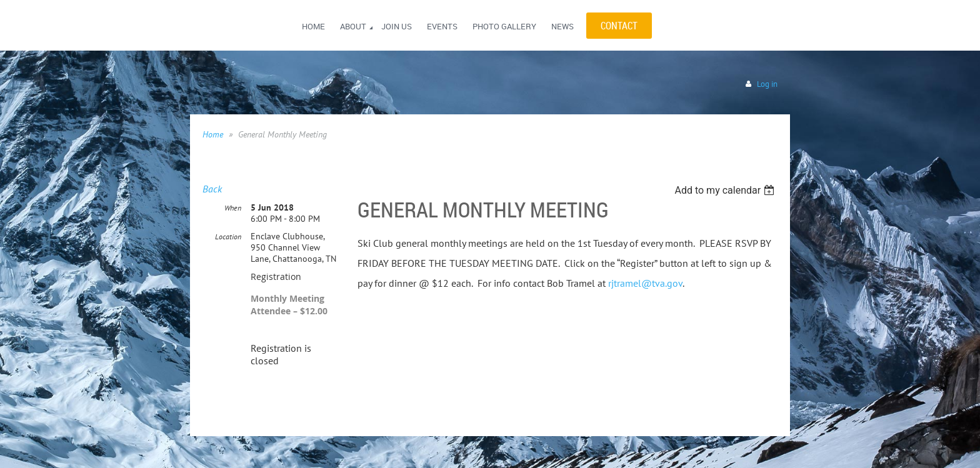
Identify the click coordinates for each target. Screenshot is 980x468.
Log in (767, 84)
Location (228, 236)
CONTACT (619, 26)
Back (212, 189)
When (233, 208)
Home (213, 134)
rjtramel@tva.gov (645, 283)
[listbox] (726, 190)
